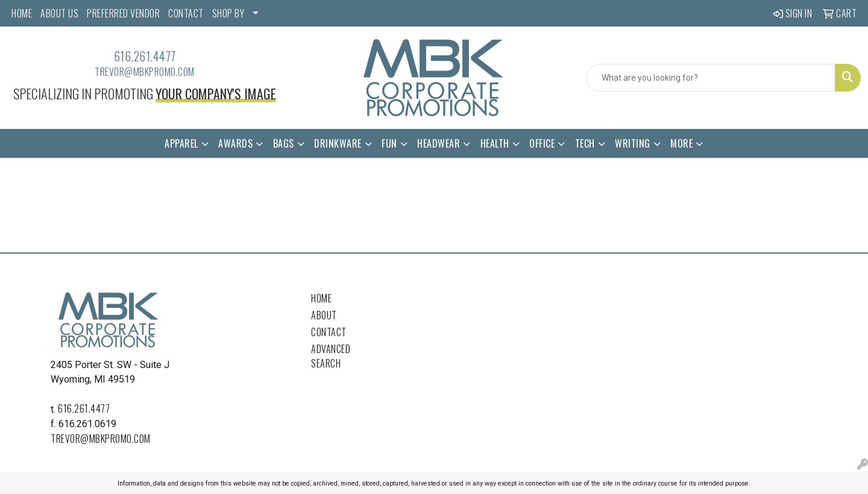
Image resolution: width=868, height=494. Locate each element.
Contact (329, 332)
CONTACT (186, 13)
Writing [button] (633, 143)
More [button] (681, 143)
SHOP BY (228, 13)
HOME (22, 13)
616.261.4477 (145, 56)
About (324, 315)
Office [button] (542, 143)
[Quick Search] (711, 78)
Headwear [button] (439, 143)
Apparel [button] (181, 143)
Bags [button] (284, 143)
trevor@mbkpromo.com (145, 72)
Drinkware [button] (338, 143)
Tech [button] (585, 143)
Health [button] (495, 143)
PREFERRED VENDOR (123, 13)
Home (321, 298)
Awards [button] (235, 143)
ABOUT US (59, 13)
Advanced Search (331, 356)
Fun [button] (389, 143)
